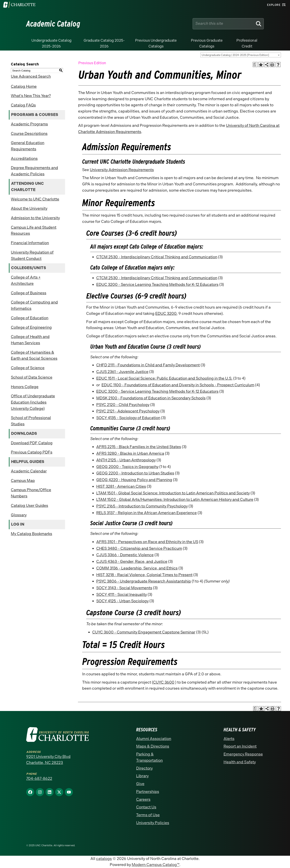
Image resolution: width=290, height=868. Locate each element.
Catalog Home (24, 86)
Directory (144, 768)
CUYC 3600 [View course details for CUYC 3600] (164, 682)
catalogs (104, 859)
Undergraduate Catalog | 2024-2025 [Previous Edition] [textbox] (235, 55)
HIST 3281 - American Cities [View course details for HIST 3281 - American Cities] (121, 486)
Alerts (229, 739)
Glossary (19, 515)
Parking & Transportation (149, 757)
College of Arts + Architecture (26, 280)
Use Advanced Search (31, 76)
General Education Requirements (28, 146)
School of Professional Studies (31, 421)
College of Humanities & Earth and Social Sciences (34, 355)
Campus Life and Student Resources (34, 230)
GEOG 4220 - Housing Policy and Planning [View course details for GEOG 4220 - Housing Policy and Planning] (134, 480)
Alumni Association (154, 739)
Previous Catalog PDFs (32, 452)
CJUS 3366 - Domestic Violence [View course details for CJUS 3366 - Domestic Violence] (125, 555)
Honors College (25, 387)
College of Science (28, 368)
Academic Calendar (29, 471)
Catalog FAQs (23, 105)
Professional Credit (247, 43)
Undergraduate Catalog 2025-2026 (51, 43)
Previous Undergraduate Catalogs (156, 43)
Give (140, 784)
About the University (29, 208)
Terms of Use (148, 815)
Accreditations (24, 159)
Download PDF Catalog (32, 443)
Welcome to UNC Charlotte (35, 199)
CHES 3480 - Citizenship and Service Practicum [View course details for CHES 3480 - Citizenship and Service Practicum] (139, 548)
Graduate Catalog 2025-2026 (104, 43)
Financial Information (30, 243)
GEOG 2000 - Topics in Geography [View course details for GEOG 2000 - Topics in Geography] (127, 467)
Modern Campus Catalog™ (156, 865)
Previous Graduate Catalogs (207, 43)
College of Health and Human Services (30, 340)
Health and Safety (240, 762)
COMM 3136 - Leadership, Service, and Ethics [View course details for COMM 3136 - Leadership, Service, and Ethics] (137, 568)
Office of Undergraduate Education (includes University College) (33, 402)
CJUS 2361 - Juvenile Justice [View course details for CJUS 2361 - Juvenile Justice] (122, 372)
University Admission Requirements (122, 170)
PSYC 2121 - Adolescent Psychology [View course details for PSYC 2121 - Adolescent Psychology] (128, 411)
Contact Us (146, 807)
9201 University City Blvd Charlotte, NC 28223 (48, 760)
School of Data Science (32, 377)
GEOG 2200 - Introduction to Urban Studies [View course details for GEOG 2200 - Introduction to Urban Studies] (135, 473)
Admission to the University (35, 218)
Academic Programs (29, 124)
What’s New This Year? (31, 96)
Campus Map (23, 481)
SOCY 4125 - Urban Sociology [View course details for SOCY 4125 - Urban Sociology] (122, 601)
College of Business (29, 293)
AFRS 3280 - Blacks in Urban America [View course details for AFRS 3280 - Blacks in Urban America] (130, 453)
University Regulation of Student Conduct (32, 255)
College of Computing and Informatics (34, 305)
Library (142, 776)
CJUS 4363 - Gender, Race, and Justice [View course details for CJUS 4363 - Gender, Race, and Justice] (132, 562)
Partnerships (148, 792)
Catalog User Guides (30, 506)
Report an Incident (240, 746)
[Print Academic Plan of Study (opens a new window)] (255, 65)
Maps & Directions (153, 746)
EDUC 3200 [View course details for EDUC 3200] (166, 314)
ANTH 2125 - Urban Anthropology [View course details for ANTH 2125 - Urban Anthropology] (126, 460)
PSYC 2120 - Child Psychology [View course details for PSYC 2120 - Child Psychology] (123, 405)
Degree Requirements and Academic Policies (34, 171)
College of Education (30, 318)
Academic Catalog (53, 24)
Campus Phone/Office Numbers (31, 493)
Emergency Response (243, 754)
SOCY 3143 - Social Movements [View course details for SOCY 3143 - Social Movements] (124, 588)
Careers (143, 799)
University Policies (153, 823)
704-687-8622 (39, 779)
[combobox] (241, 55)
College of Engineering (31, 327)
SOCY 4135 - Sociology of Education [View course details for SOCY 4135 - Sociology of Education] (128, 418)
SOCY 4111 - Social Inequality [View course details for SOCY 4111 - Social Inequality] (122, 595)
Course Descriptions (29, 134)
